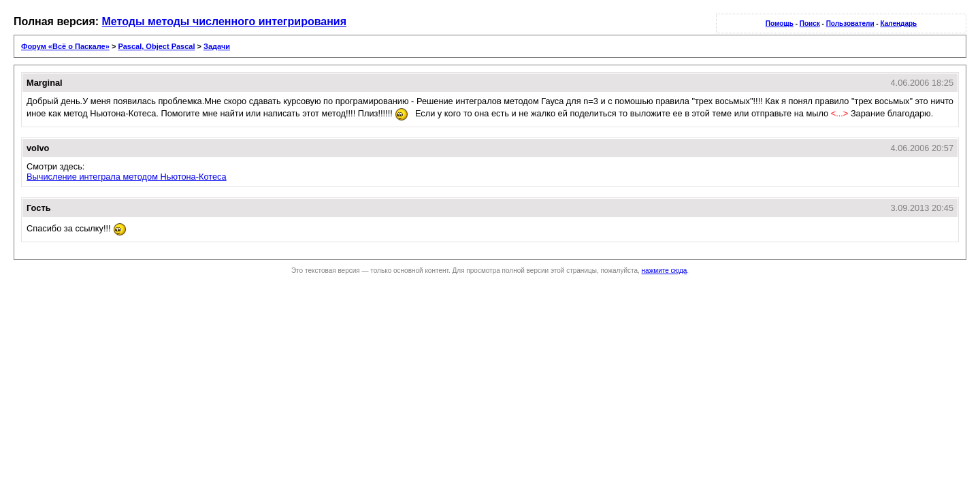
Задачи (217, 46)
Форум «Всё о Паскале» (65, 46)
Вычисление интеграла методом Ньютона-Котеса (127, 177)
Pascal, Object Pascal (156, 46)
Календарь (898, 23)
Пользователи (850, 23)
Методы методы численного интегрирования (225, 21)
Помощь (780, 23)
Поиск (810, 23)
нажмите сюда (665, 271)
